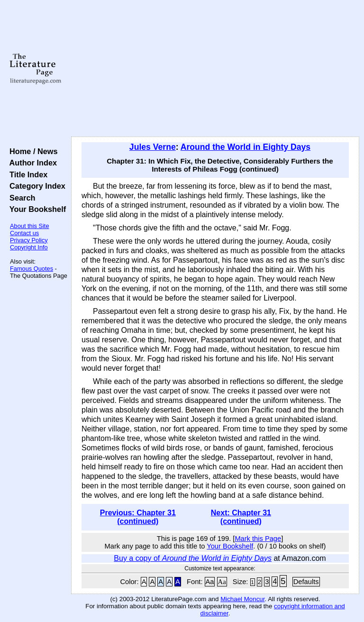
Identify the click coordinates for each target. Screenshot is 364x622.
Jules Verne (153, 147)
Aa (210, 582)
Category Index (35, 186)
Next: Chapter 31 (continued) (241, 517)
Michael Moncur (242, 599)
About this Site (30, 226)
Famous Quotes (32, 269)
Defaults (306, 582)
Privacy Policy (29, 240)
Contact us (24, 233)
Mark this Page (258, 539)
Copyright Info (29, 247)
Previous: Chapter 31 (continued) (138, 517)
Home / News (32, 151)
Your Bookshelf (36, 209)
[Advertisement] (215, 69)
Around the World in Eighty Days (246, 147)
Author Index (31, 163)
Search (20, 198)
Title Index (26, 174)
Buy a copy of (193, 558)
